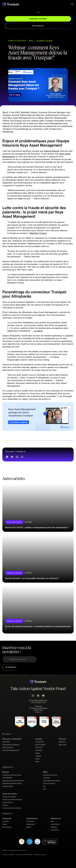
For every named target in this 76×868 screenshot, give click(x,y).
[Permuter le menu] (72, 4)
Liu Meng (38, 331)
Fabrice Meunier (52, 151)
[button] (7, 457)
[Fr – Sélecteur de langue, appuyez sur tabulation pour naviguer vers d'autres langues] (38, 12)
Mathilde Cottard (38, 233)
